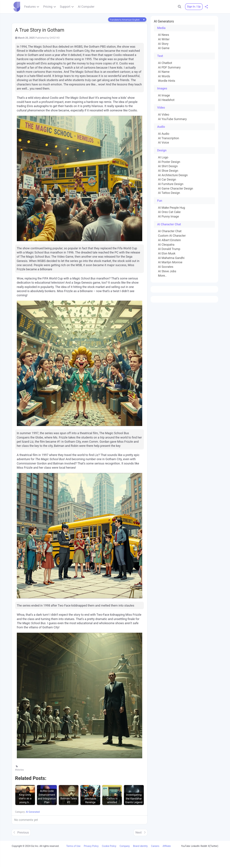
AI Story (163, 44)
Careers (155, 846)
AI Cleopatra (166, 245)
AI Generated (33, 812)
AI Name (164, 72)
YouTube (186, 846)
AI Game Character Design (176, 189)
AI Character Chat (170, 231)
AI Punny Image (168, 217)
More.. (162, 276)
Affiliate (167, 846)
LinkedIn (195, 846)
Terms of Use (73, 846)
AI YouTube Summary (172, 119)
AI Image (164, 95)
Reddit (204, 846)
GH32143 (55, 38)
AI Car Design (167, 180)
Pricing (48, 7)
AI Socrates (166, 267)
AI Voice (164, 143)
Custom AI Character (172, 236)
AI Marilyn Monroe (170, 262)
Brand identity (140, 846)
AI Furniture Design (171, 184)
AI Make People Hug (172, 208)
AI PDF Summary (169, 67)
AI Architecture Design (173, 175)
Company (125, 846)
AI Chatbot (165, 63)
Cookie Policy (109, 846)
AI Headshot (166, 100)
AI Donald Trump (169, 249)
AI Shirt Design (168, 166)
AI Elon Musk (167, 253)
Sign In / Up (194, 7)
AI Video (164, 115)
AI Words (164, 76)
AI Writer (164, 39)
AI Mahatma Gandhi (171, 258)
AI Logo (163, 157)
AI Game (164, 48)
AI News (164, 35)
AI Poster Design (169, 162)
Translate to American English (125, 20)
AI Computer (86, 7)
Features (30, 7)
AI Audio (164, 134)
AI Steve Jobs (167, 271)
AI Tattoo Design (169, 193)
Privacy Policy (91, 846)
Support (65, 7)
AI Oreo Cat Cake (169, 212)
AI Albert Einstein (169, 240)
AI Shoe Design (168, 171)
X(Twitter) (213, 846)
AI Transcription (169, 138)
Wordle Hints (167, 81)
